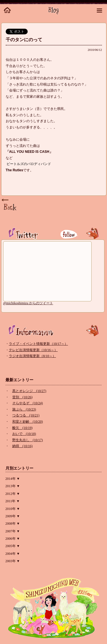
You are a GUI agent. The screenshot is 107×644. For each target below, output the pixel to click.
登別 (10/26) (22, 397)
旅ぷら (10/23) (24, 409)
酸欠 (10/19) (22, 428)
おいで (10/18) (24, 434)
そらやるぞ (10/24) (28, 403)
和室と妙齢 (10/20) (28, 422)
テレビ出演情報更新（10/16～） (33, 350)
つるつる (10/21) (26, 415)
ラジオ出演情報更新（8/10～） (32, 356)
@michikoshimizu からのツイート (28, 303)
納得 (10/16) (22, 446)
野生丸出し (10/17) (28, 440)
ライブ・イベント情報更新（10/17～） (38, 344)
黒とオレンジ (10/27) (29, 391)
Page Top (10, 205)
